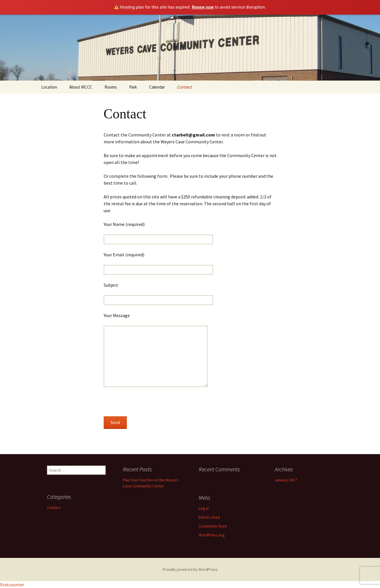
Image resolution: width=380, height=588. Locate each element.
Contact (185, 87)
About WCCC (81, 87)
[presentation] (147, 405)
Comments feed (213, 526)
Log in (204, 508)
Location (49, 87)
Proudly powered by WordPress (190, 569)
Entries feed (209, 517)
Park (133, 87)
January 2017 (286, 480)
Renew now (203, 7)
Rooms (111, 87)
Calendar (157, 87)
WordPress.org (212, 535)
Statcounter (12, 585)
